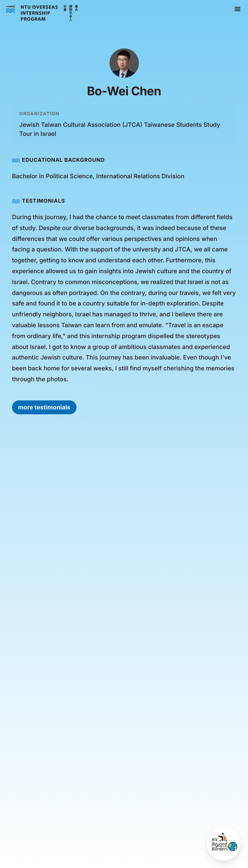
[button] (237, 9)
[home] (42, 13)
